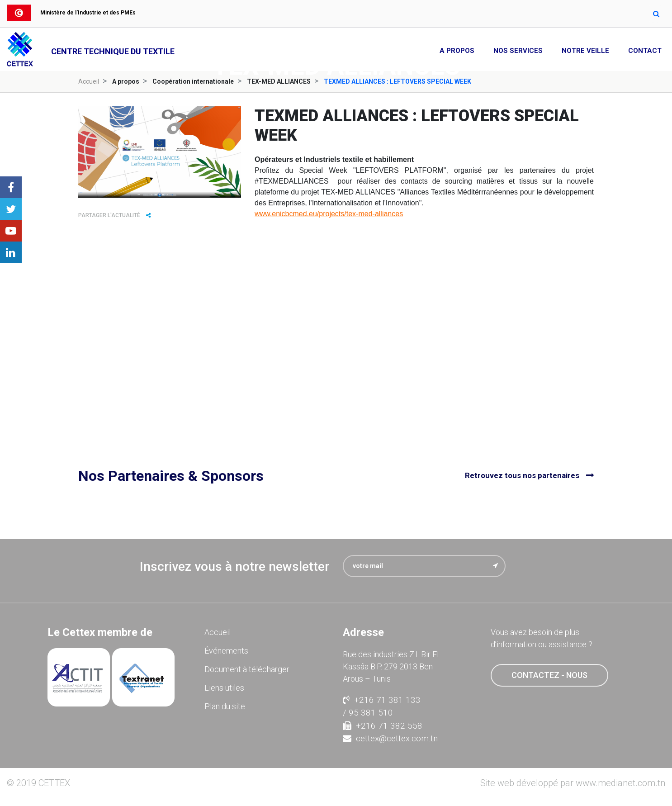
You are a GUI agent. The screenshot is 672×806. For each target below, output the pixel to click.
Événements (226, 651)
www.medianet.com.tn (620, 783)
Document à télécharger (247, 669)
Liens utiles (224, 688)
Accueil (89, 81)
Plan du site (225, 706)
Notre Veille (585, 51)
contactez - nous (549, 675)
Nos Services (518, 51)
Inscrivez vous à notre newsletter (234, 567)
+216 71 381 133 (382, 700)
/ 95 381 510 (368, 713)
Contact (645, 51)
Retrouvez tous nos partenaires (522, 475)
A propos (457, 51)
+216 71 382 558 (383, 726)
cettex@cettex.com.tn (390, 738)
